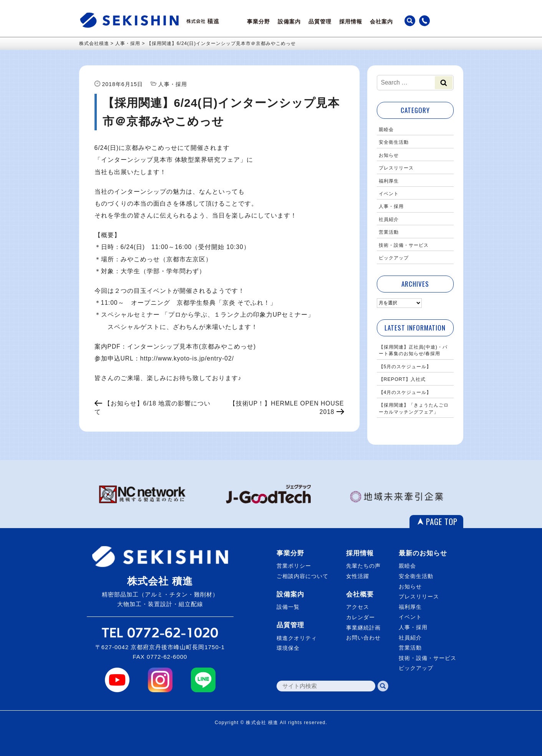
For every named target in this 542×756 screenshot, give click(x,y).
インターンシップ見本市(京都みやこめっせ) (191, 346)
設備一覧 (288, 607)
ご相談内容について (302, 576)
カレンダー (361, 617)
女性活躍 (358, 576)
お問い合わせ (363, 638)
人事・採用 (391, 206)
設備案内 (289, 22)
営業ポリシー (294, 566)
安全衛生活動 (394, 142)
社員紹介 (389, 219)
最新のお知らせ (423, 553)
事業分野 (259, 22)
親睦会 (386, 130)
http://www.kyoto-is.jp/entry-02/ (187, 358)
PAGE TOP (442, 521)
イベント (389, 194)
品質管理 (320, 22)
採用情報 (351, 22)
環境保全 (288, 648)
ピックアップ (394, 258)
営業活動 (389, 232)
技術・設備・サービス (404, 245)
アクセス (358, 607)
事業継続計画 (363, 628)
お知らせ (389, 155)
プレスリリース (396, 168)
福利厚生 (389, 181)
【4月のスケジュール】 (405, 392)
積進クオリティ (297, 638)
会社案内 (381, 22)
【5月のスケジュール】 (405, 367)
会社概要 (360, 594)
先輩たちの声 (363, 566)
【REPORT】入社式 (402, 379)
